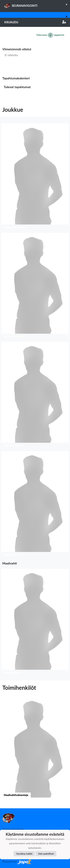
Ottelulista (10, 67)
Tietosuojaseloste (13, 829)
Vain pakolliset (46, 854)
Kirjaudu (35, 22)
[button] (35, 177)
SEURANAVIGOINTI (37, 5)
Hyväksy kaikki (24, 854)
